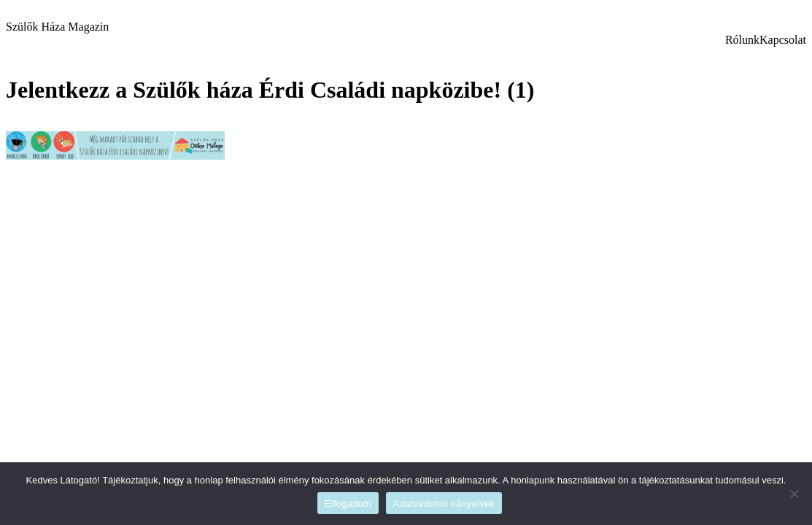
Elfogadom (348, 503)
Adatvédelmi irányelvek (444, 503)
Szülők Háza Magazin (57, 27)
